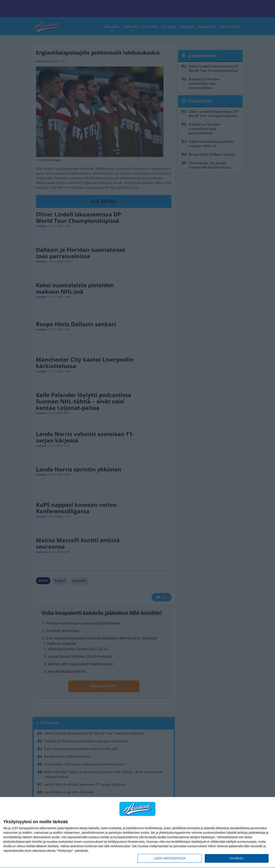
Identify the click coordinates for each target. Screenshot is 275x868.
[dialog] (137, 833)
